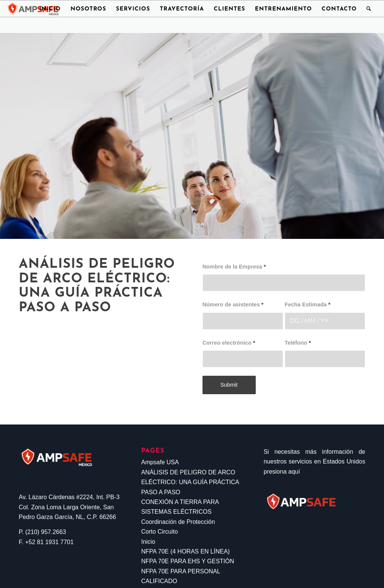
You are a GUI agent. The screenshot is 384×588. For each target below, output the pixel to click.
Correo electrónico (229, 343)
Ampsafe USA (160, 462)
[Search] (369, 9)
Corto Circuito (159, 532)
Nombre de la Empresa (234, 267)
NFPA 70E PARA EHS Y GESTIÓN (187, 561)
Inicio (148, 542)
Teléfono (298, 343)
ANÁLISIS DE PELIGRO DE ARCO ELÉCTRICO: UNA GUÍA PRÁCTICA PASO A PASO (190, 482)
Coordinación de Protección (178, 522)
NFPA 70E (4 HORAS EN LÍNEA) (185, 551)
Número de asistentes (233, 304)
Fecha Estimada (307, 304)
